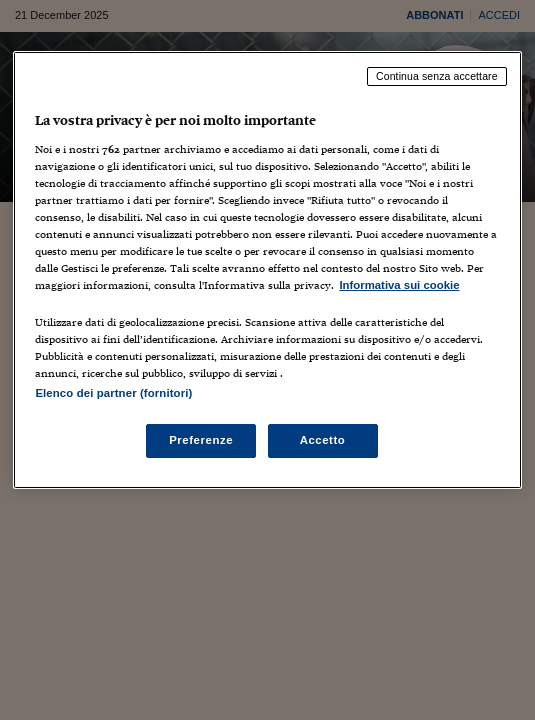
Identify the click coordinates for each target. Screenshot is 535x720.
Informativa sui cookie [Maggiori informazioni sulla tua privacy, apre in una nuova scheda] (399, 285)
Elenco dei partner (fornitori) (113, 393)
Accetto (323, 440)
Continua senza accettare (437, 76)
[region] (267, 270)
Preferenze (201, 440)
